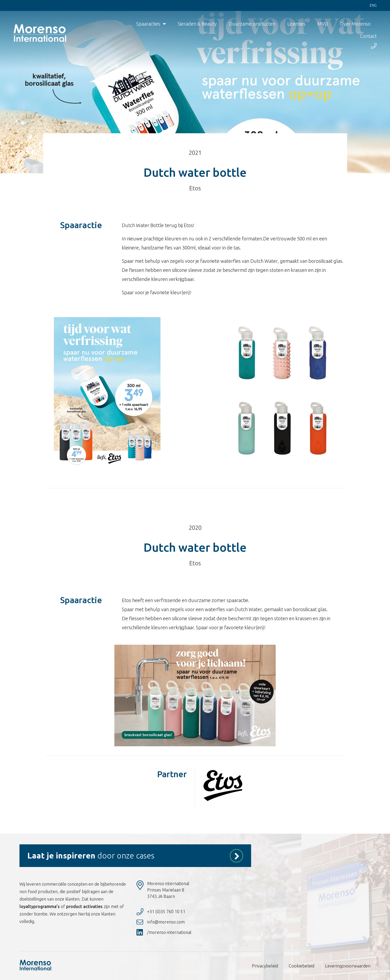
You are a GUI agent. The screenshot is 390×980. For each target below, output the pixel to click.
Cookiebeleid (304, 966)
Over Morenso (355, 24)
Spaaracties (151, 24)
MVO (323, 24)
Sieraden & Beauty (197, 24)
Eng (373, 6)
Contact (368, 36)
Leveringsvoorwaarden (349, 966)
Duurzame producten (252, 24)
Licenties (296, 24)
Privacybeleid (268, 966)
